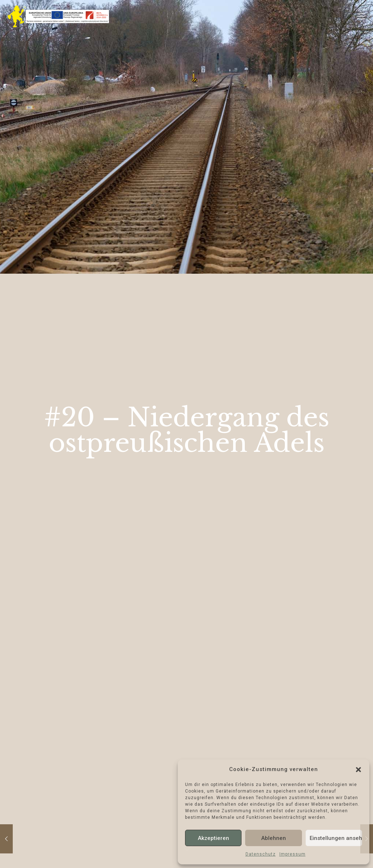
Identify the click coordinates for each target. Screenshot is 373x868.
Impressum (292, 854)
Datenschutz (261, 854)
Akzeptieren (213, 838)
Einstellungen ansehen (336, 838)
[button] (358, 770)
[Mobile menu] (361, 16)
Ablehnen (274, 838)
